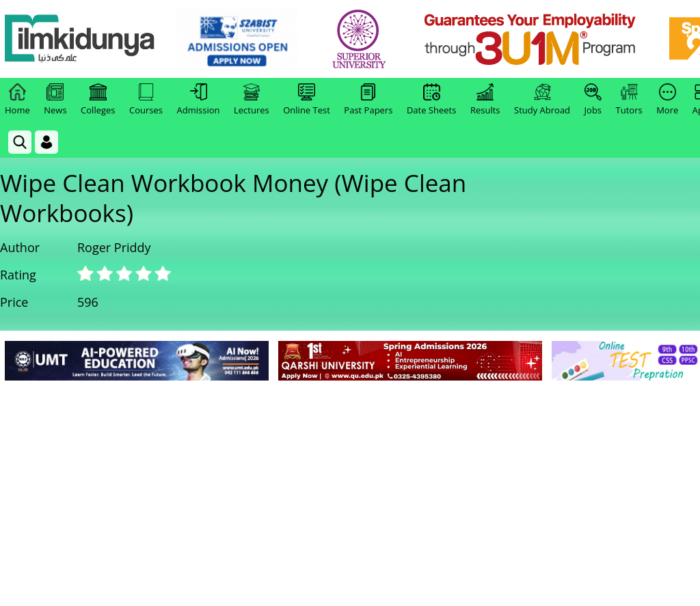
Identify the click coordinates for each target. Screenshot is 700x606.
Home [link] (17, 100)
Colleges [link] (98, 100)
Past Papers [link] (368, 100)
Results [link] (485, 100)
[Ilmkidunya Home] (80, 39)
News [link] (55, 100)
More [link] (667, 100)
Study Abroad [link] (542, 100)
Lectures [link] (252, 100)
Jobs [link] (593, 100)
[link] (237, 40)
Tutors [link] (629, 100)
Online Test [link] (307, 100)
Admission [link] (199, 100)
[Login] (46, 142)
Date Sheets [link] (432, 100)
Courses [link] (146, 100)
